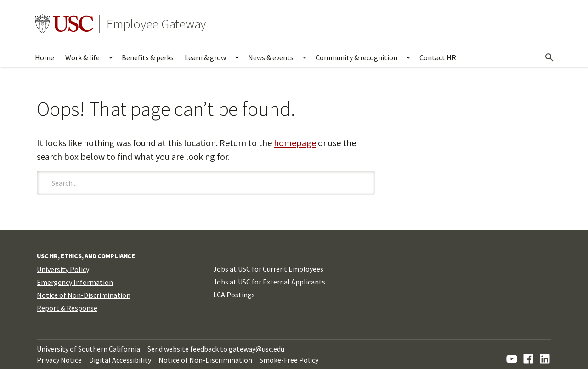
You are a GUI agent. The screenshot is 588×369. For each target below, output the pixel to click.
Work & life (82, 57)
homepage (295, 143)
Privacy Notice (59, 360)
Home (45, 57)
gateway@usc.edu (257, 349)
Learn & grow (205, 57)
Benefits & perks (148, 57)
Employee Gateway (156, 24)
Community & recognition (356, 57)
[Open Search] (549, 57)
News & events (271, 57)
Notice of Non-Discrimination (84, 295)
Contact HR (438, 57)
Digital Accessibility (120, 360)
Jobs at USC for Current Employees (268, 269)
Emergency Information (75, 282)
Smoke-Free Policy (289, 360)
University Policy (63, 269)
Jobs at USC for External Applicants (269, 282)
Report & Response (67, 308)
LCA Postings (234, 295)
